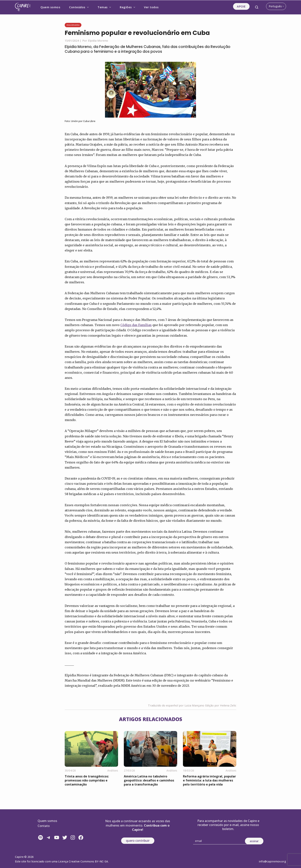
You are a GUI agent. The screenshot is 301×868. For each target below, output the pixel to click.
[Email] (220, 841)
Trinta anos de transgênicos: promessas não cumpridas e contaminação (87, 780)
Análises (113, 770)
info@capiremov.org (272, 861)
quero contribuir (138, 841)
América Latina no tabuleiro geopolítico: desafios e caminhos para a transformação (149, 780)
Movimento (73, 25)
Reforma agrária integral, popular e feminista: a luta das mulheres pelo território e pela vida (209, 780)
